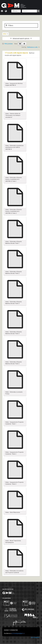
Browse (15, 11)
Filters (9, 25)
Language (6, 11)
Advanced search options (21, 39)
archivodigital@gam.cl (18, 633)
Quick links (2, 11)
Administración (35, 637)
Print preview (7, 44)
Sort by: (24, 47)
